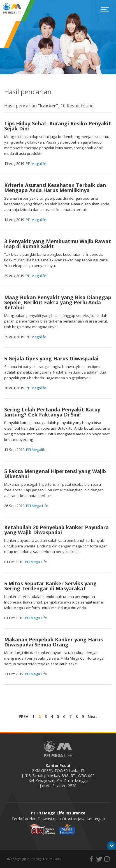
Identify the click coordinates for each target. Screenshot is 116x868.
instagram (107, 859)
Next (92, 716)
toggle (112, 845)
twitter (99, 859)
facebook (91, 859)
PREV (24, 716)
